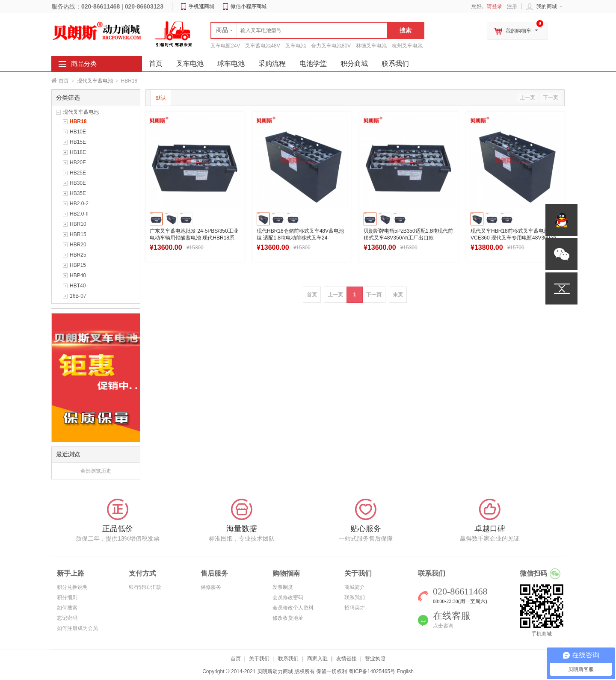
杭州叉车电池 (407, 46)
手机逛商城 (201, 6)
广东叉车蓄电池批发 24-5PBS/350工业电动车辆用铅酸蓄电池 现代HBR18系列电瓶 (194, 238)
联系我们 (395, 64)
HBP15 (78, 265)
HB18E (78, 152)
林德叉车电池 (371, 46)
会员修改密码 (288, 597)
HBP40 (78, 275)
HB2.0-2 (79, 204)
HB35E (78, 193)
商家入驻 (317, 659)
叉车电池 (296, 46)
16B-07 (78, 296)
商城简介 (355, 587)
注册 (512, 6)
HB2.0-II (79, 214)
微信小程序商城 (249, 6)
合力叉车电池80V (331, 46)
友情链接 (346, 659)
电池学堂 (313, 64)
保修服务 (211, 587)
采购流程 (272, 64)
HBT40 (78, 286)
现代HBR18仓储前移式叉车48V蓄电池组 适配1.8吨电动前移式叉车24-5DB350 (300, 238)
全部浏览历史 (96, 471)
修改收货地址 (288, 618)
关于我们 (259, 659)
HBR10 (78, 224)
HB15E (78, 142)
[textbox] (299, 30)
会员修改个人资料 (293, 608)
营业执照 (375, 659)
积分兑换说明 (72, 587)
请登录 (495, 6)
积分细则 (67, 597)
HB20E (78, 163)
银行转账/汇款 (145, 587)
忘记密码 (67, 618)
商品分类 (84, 64)
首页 (64, 81)
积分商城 (354, 64)
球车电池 (231, 64)
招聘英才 (355, 608)
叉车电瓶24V (225, 46)
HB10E (78, 132)
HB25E (78, 173)
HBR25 (78, 255)
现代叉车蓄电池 (95, 81)
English (405, 671)
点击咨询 (443, 626)
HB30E (78, 183)
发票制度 (283, 587)
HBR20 (78, 245)
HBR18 (78, 121)
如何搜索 (67, 608)
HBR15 (78, 234)
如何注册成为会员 (77, 628)
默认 (161, 98)
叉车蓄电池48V (262, 46)
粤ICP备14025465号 (372, 671)
